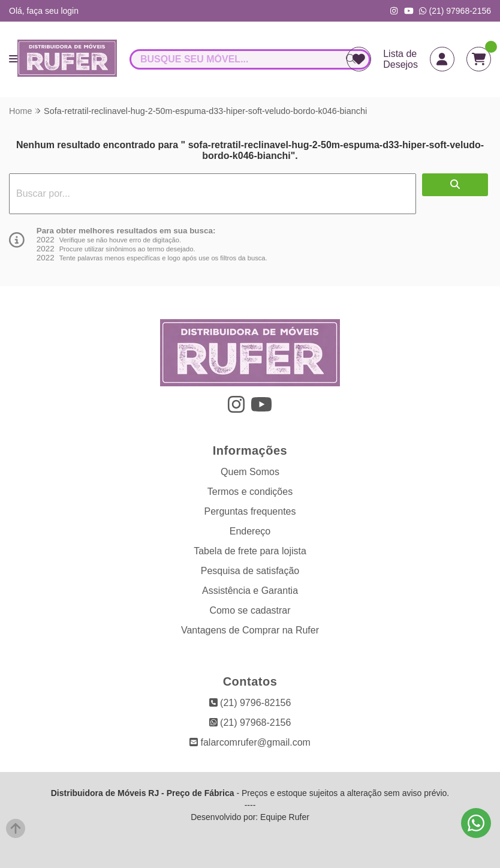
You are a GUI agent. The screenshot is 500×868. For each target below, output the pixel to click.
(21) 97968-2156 (455, 11)
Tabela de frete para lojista (250, 551)
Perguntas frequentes (250, 511)
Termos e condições (250, 492)
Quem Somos (250, 472)
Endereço (250, 531)
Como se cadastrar (250, 610)
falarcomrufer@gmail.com (250, 742)
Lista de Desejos (400, 59)
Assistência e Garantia (250, 591)
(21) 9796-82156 (250, 703)
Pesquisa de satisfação (250, 571)
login (70, 11)
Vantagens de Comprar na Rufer (250, 630)
